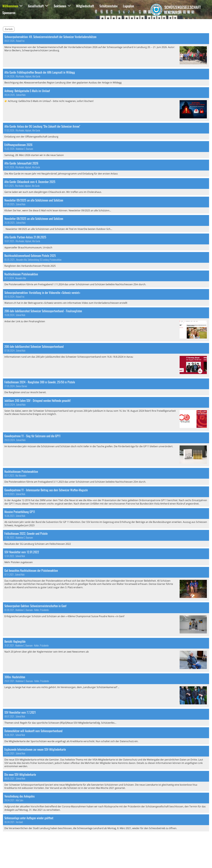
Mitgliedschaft (85, 6)
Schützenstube (109, 6)
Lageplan (128, 6)
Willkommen (13, 6)
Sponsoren (9, 13)
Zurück (9, 29)
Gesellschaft (38, 6)
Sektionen (62, 6)
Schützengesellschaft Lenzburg (183, 10)
